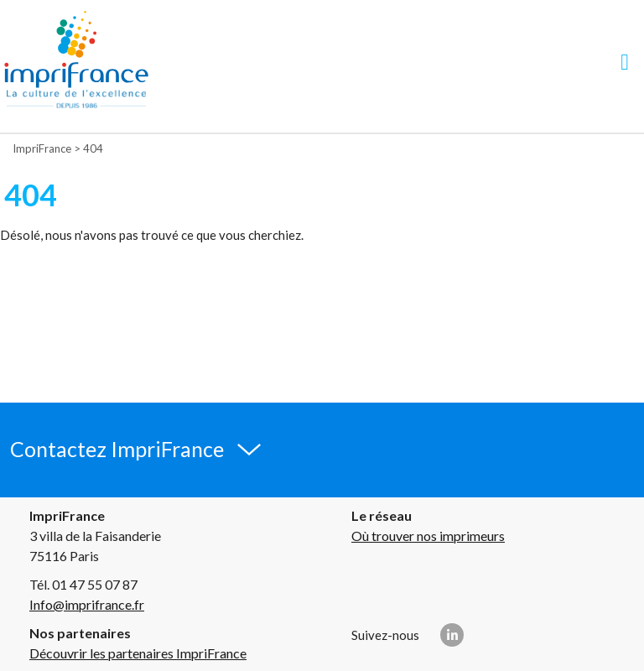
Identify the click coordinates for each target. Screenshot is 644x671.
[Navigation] (625, 62)
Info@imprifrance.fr (87, 604)
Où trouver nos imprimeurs (428, 536)
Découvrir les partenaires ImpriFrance (138, 653)
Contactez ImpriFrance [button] (117, 449)
